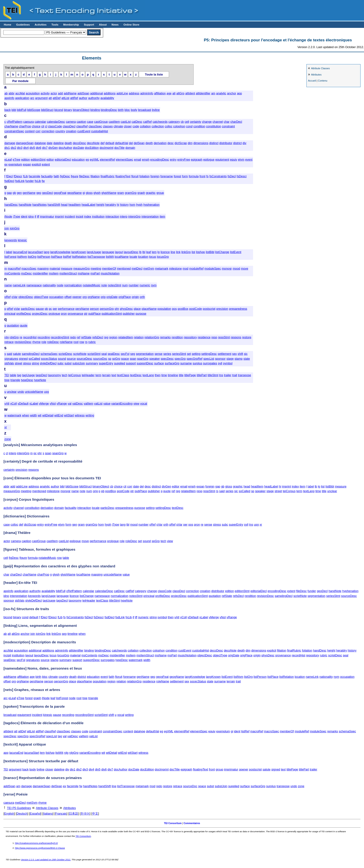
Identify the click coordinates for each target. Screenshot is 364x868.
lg (159, 252)
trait (235, 375)
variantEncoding (122, 403)
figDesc (65, 176)
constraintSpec (14, 131)
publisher (129, 314)
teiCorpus (75, 375)
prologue (54, 314)
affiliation (160, 93)
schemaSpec (49, 354)
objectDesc (26, 297)
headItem (74, 205)
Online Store (131, 25)
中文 (95, 814)
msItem (54, 273)
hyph (139, 205)
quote (24, 325)
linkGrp (186, 252)
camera (71, 122)
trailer (228, 375)
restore (247, 337)
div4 (26, 148)
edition (26, 159)
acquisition (33, 93)
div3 (20, 148)
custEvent (84, 131)
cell (187, 122)
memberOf (109, 268)
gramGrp (131, 193)
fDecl (9, 176)
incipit (80, 216)
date (50, 143)
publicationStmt (112, 314)
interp (124, 216)
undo (21, 392)
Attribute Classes (320, 68)
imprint (59, 216)
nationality (49, 285)
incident (70, 216)
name (8, 285)
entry (173, 159)
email (138, 159)
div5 (32, 148)
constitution (214, 126)
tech (65, 375)
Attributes (316, 75)
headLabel (88, 205)
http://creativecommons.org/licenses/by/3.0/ (37, 843)
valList (98, 403)
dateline (59, 143)
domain (130, 148)
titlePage (190, 375)
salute (17, 354)
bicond (59, 110)
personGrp (107, 309)
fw (43, 181)
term (98, 375)
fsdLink (20, 181)
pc (50, 309)
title (181, 375)
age (169, 93)
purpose (141, 314)
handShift (54, 205)
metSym (149, 268)
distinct (214, 143)
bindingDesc (109, 110)
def (102, 143)
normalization (73, 285)
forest (177, 176)
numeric (145, 285)
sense (159, 354)
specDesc (167, 359)
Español (35, 814)
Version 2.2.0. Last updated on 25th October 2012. (46, 860)
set (189, 354)
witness (80, 415)
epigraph (197, 159)
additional (96, 93)
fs (207, 176)
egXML (94, 159)
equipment (222, 159)
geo (39, 193)
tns (221, 375)
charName (11, 126)
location (143, 257)
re (21, 337)
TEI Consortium (173, 823)
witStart (69, 415)
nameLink (19, 285)
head (64, 205)
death (68, 143)
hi (118, 205)
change (207, 122)
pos (174, 309)
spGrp (116, 359)
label (9, 252)
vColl (13, 403)
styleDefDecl (48, 363)
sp (110, 359)
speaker (155, 359)
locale (133, 257)
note (104, 285)
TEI (7, 375)
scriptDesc (65, 354)
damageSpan (25, 143)
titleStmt (213, 375)
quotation (13, 325)
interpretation (150, 216)
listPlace (57, 257)
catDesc (137, 122)
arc (32, 98)
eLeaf (8, 159)
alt (174, 93)
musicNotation (110, 273)
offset (68, 297)
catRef (148, 122)
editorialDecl (63, 159)
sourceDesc (84, 359)
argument (41, 98)
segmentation (145, 354)
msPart (95, 273)
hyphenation (151, 205)
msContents (12, 273)
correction (48, 131)
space (125, 359)
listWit (110, 257)
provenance (76, 314)
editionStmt (38, 159)
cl (46, 126)
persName (82, 309)
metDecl (137, 268)
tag (19, 375)
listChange (222, 252)
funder (29, 181)
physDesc (126, 309)
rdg (7, 337)
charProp (25, 126)
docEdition (92, 148)
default (110, 143)
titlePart (202, 375)
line (173, 252)
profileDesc (24, 314)
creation (71, 131)
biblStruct (47, 110)
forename (167, 176)
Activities (41, 25)
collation (145, 126)
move (245, 268)
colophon (179, 126)
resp (214, 337)
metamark (162, 268)
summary (92, 363)
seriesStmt (179, 354)
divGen (53, 148)
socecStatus (49, 359)
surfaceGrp (172, 363)
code (136, 126)
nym (154, 285)
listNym (22, 257)
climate (118, 126)
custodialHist (100, 131)
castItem (114, 122)
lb (140, 252)
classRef (82, 126)
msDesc (26, 273)
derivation (160, 143)
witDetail (48, 415)
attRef (74, 98)
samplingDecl (31, 354)
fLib (25, 176)
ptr (86, 314)
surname (186, 363)
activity (45, 93)
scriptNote (80, 354)
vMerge (44, 403)
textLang (148, 375)
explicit (36, 164)
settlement (225, 354)
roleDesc (53, 342)
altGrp (180, 93)
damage (10, 143)
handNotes (39, 205)
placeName (149, 309)
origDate (112, 297)
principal (10, 314)
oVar (15, 297)
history (124, 205)
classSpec (95, 126)
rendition (177, 337)
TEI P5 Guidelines (19, 808)
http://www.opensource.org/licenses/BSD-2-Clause (40, 848)
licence (165, 252)
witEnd (59, 415)
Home (7, 25)
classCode (55, 126)
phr (117, 309)
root (76, 342)
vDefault (23, 403)
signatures (11, 359)
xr (6, 427)
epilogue (209, 159)
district (237, 143)
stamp (239, 359)
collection (158, 126)
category (174, 122)
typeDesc (27, 380)
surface (159, 363)
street (19, 363)
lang (46, 252)
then (158, 375)
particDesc (28, 309)
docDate (78, 148)
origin (135, 297)
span (133, 359)
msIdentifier (40, 273)
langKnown (79, 252)
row (82, 342)
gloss (89, 193)
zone (8, 439)
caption (81, 122)
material (55, 268)
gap (9, 193)
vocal (144, 403)
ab (6, 93)
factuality (47, 176)
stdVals (9, 363)
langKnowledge (60, 252)
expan (27, 164)
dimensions (201, 143)
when (26, 415)
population (164, 309)
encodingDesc (160, 159)
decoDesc (80, 143)
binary (68, 110)
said (9, 354)
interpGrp (134, 216)
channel (218, 122)
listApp (200, 252)
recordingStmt (60, 337)
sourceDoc (100, 359)
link (178, 252)
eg (87, 159)
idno (31, 216)
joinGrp (15, 228)
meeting (96, 268)
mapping (43, 268)
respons (236, 337)
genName (29, 193)
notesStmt (114, 285)
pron (64, 314)
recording (44, 337)
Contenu (323, 81)
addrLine (122, 93)
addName (70, 93)
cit (43, 126)
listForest (10, 257)
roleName (66, 342)
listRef (67, 257)
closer (128, 126)
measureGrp (82, 268)
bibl (14, 110)
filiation (95, 176)
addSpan (83, 93)
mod (186, 268)
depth (149, 143)
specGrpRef (195, 359)
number (134, 285)
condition (199, 126)
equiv (234, 159)
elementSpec (125, 159)
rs (86, 342)
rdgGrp (14, 337)
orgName (94, 297)
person (94, 309)
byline (156, 110)
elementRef (107, 159)
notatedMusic (91, 285)
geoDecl (47, 193)
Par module (20, 81)
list (193, 252)
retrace (9, 342)
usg (47, 392)
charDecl (236, 122)
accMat (20, 93)
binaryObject (81, 110)
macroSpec (29, 268)
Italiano (48, 814)
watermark (14, 415)
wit (40, 415)
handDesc (11, 205)
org (85, 297)
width (33, 415)
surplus (197, 363)
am (213, 93)
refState (86, 337)
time (164, 375)
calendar (40, 122)
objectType (41, 297)
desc (171, 143)
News (115, 25)
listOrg (32, 257)
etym (241, 159)
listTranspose (96, 257)
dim (190, 143)
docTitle (119, 148)
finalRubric (107, 176)
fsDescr (242, 176)
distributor (226, 143)
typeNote (40, 380)
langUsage (94, 252)
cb (182, 122)
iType (17, 216)
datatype (40, 143)
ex (6, 164)
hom (132, 205)
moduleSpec (213, 268)
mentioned (124, 268)
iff (38, 216)
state (247, 359)
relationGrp (152, 337)
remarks (165, 337)
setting (196, 354)
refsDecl (98, 337)
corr (38, 131)
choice (36, 126)
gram (121, 193)
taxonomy (54, 375)
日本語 (73, 814)
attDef (57, 98)
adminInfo (147, 93)
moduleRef (196, 268)
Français (61, 814)
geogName (74, 193)
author (83, 98)
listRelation (80, 257)
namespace (34, 285)
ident (24, 216)
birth (121, 110)
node (60, 285)
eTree (17, 159)
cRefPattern (15, 122)
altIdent (190, 93)
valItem (89, 403)
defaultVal (122, 143)
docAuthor (65, 148)
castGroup (101, 122)
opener (77, 297)
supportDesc (145, 363)
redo (73, 337)
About (103, 25)
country (60, 131)
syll (220, 363)
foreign (155, 176)
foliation (144, 176)
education (78, 159)
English (9, 814)
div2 (13, 148)
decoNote (93, 143)
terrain (106, 375)
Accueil (312, 81)
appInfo (9, 98)
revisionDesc (23, 342)
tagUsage (28, 375)
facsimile (35, 176)
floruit (135, 176)
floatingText (123, 176)
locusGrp (163, 257)
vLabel (34, 403)
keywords (11, 240)
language (108, 252)
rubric (92, 342)
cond (189, 126)
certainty (195, 122)
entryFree (184, 159)
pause (40, 309)
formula (194, 176)
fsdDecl (9, 181)
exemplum (15, 164)
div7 (45, 148)
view (136, 403)
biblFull (22, 110)
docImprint (107, 148)
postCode (196, 309)
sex (234, 354)
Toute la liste (154, 74)
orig (103, 297)
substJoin (79, 363)
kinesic (22, 240)
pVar (17, 309)
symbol (228, 363)
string (35, 363)
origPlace (125, 297)
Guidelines (23, 25)
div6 (38, 148)
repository (190, 337)
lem (154, 252)
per (55, 309)
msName (84, 273)
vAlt (7, 403)
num (125, 285)
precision (222, 309)
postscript (209, 309)
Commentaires (192, 823)
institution (98, 216)
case (90, 122)
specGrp (180, 359)
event (249, 159)
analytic (221, 93)
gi (84, 193)
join (7, 228)
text (114, 375)
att (50, 98)
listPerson (44, 257)
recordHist (30, 337)
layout (119, 252)
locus (153, 257)
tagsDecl (42, 375)
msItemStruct (68, 273)
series (167, 354)
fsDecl (232, 176)
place (137, 309)
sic (246, 354)
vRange (62, 403)
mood (236, 268)
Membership (71, 25)
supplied (120, 363)
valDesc (78, 403)
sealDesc (114, 354)
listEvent (236, 252)
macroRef (14, 268)
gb (14, 193)
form (185, 176)
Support (89, 25)
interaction (112, 216)
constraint (228, 126)
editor (50, 159)
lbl (144, 252)
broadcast (145, 110)
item (162, 216)
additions (110, 93)
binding (95, 110)
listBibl (210, 252)
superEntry (106, 363)
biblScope (34, 110)
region (113, 337)
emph (146, 159)
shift (240, 354)
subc (60, 363)
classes (108, 126)
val (70, 403)
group (160, 193)
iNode (8, 216)
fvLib (38, 181)
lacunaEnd (20, 252)
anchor (232, 93)
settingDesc (209, 354)
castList (126, 122)
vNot (53, 403)
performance (66, 309)
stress (27, 363)
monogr (227, 268)
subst (68, 363)
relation (139, 337)
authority (94, 98)
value (107, 403)
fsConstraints (218, 176)
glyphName (109, 193)
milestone (175, 268)
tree (7, 380)
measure (67, 268)
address (134, 93)
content (30, 131)
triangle (15, 380)
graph (141, 193)
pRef (10, 309)
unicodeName (34, 392)
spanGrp (143, 359)
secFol (125, 354)
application (22, 98)
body (134, 110)
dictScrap (181, 143)
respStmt (224, 337)
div (244, 143)
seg (133, 354)
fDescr (18, 176)
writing (90, 415)
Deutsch (22, 814)
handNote (25, 205)
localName (122, 257)
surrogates (210, 363)
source (71, 359)
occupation (56, 297)
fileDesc (84, 176)
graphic (151, 193)
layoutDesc (131, 252)
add (60, 93)
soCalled (34, 359)
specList (209, 359)
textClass (123, 375)
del (131, 143)
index (88, 216)
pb (46, 309)
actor (54, 93)
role (44, 342)
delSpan (139, 143)
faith (56, 176)
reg (106, 337)
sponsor (220, 359)
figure (75, 176)
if (35, 216)
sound (62, 359)
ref (79, 337)
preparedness (238, 309)
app (239, 93)
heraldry (110, 205)
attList (65, 98)
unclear (12, 392)
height (100, 205)
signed (23, 359)
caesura (29, 122)
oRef (8, 297)
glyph (97, 193)
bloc (127, 110)
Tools (55, 25)
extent (46, 164)
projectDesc (40, 314)
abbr (12, 93)
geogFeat (60, 193)
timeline (173, 375)
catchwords (160, 122)
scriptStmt (94, 354)
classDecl (69, 126)
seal (104, 354)
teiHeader (88, 375)
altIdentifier (203, 93)
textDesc (136, 375)
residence (204, 337)
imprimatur (47, 216)
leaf (149, 252)
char (227, 122)
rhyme (36, 342)
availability (107, 98)
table (13, 375)
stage (230, 359)
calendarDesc (56, 122)
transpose (244, 375)
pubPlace (94, 314)
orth (142, 297)
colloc (169, 126)
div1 (7, 148)
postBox (183, 309)
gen (19, 193)
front (202, 176)
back (8, 110)
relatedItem (126, 337)
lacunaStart (35, 252)
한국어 (85, 814)
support (131, 363)
